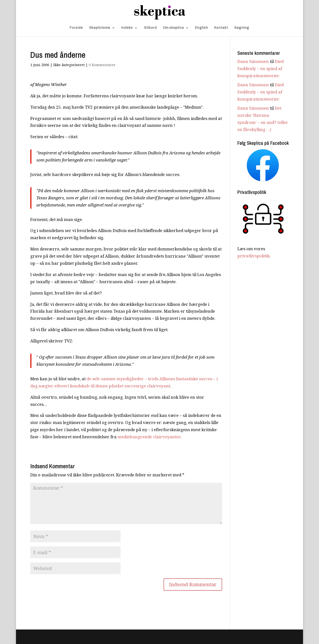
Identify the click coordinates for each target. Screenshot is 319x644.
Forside (76, 28)
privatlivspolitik (253, 256)
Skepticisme (100, 28)
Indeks (127, 28)
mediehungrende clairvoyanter (149, 437)
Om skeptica (173, 28)
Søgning (242, 28)
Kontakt (221, 28)
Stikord (150, 28)
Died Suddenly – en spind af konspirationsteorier (260, 68)
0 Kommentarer (102, 65)
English (202, 28)
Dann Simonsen (253, 61)
